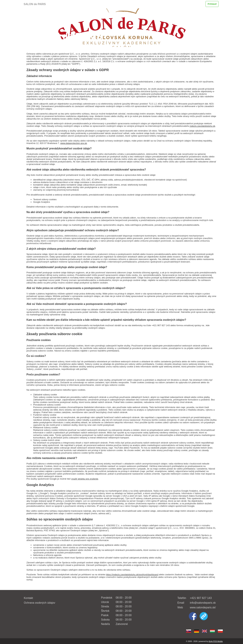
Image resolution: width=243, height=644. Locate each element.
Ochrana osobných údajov (39, 603)
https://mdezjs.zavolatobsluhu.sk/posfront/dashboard (132, 575)
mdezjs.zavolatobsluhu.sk (202, 126)
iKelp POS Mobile (216, 641)
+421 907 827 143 (201, 598)
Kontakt (28, 598)
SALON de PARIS (35, 4)
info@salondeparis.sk (203, 603)
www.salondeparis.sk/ (203, 607)
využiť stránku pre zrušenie (85, 479)
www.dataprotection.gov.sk (74, 143)
